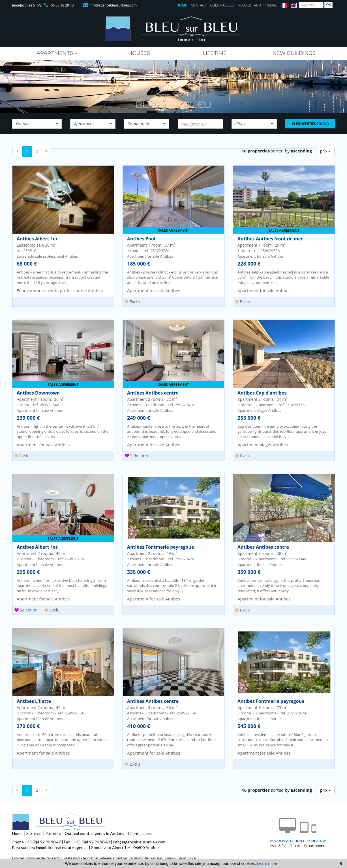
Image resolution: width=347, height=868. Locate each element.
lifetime (215, 53)
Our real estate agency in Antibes (94, 833)
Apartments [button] (57, 53)
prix (325, 151)
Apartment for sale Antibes (154, 290)
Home (182, 5)
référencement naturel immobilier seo (129, 858)
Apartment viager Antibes (263, 445)
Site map (34, 833)
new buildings (294, 53)
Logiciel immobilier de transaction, (38, 858)
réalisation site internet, (82, 858)
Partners (53, 833)
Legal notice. (187, 858)
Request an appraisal (258, 5)
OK (328, 5)
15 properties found (310, 124)
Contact (198, 5)
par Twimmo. (167, 858)
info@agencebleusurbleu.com (113, 5)
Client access (222, 5)
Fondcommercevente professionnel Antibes (60, 290)
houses (139, 53)
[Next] (47, 151)
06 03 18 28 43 (62, 5)
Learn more (267, 863)
